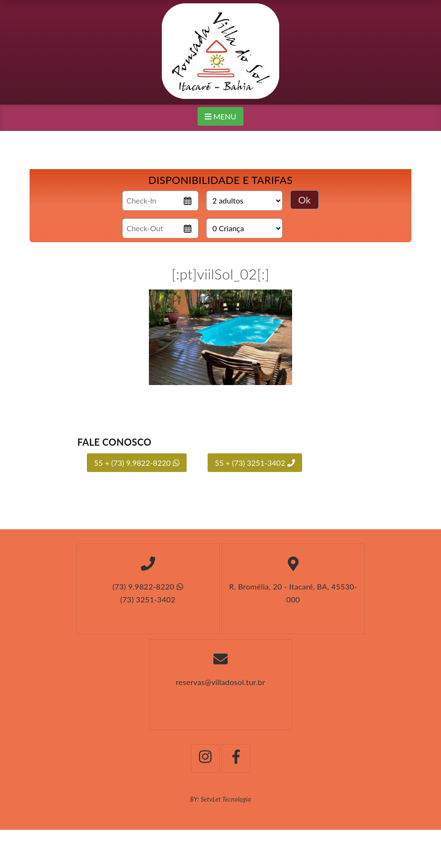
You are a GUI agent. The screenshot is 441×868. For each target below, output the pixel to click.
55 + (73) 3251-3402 (255, 463)
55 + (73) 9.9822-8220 (137, 463)
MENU (220, 116)
